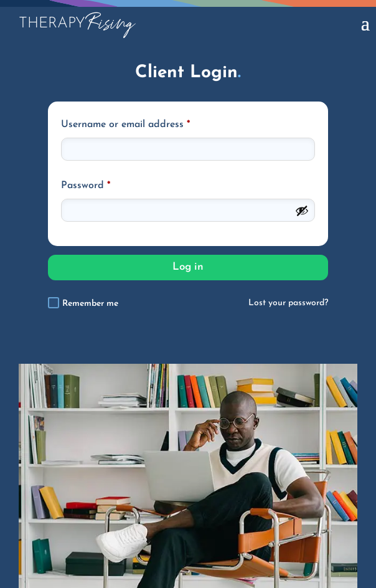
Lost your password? (288, 303)
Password (86, 186)
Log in (188, 267)
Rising (77, 23)
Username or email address (125, 125)
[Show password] (302, 211)
